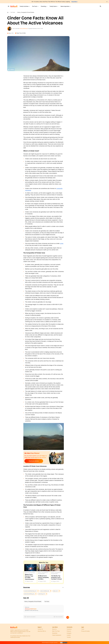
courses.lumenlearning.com (30, 591)
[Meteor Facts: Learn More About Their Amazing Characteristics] (31, 568)
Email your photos (33, 461)
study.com (55, 591)
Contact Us (40, 629)
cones (62, 244)
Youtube (69, 637)
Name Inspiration (65, 6)
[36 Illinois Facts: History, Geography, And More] (44, 568)
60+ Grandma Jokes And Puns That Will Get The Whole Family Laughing (51, 2)
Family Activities (24, 6)
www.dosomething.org (29, 594)
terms (83, 629)
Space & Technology (30, 573)
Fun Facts (35, 6)
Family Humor (53, 6)
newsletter (55, 633)
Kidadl (8, 12)
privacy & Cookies (86, 631)
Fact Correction (59, 617)
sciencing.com (42, 594)
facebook (69, 629)
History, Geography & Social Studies (43, 573)
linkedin (69, 635)
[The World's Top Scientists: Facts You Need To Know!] (57, 568)
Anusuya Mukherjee (24, 29)
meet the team (56, 631)
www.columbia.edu (45, 591)
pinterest (69, 631)
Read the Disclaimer (31, 617)
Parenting (43, 6)
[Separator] (68, 618)
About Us (54, 629)
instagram (69, 633)
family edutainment (57, 635)
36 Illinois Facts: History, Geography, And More (43, 578)
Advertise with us (42, 631)
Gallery (12, 70)
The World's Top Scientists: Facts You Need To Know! (56, 578)
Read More (75, 2)
